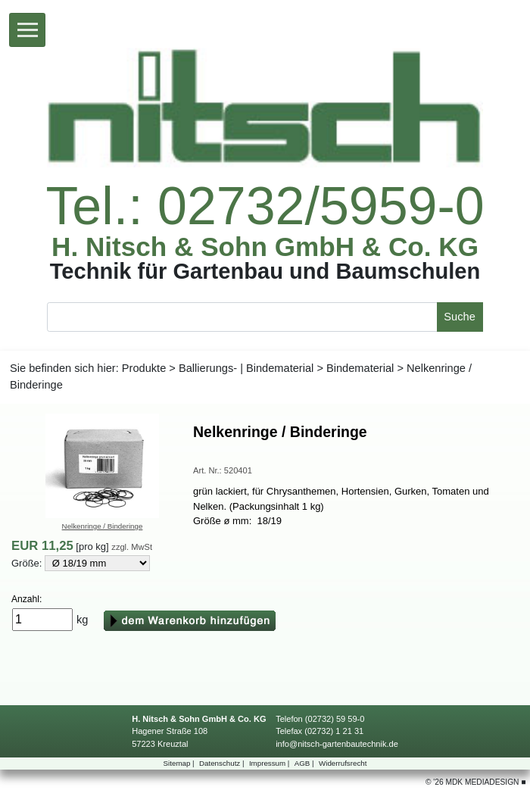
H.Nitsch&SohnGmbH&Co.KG (265, 247)
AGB (306, 763)
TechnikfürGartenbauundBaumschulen (265, 272)
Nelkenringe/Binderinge (103, 526)
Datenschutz (223, 763)
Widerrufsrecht (343, 763)
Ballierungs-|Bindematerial (246, 368)
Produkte (144, 368)
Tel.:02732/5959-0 (265, 207)
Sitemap (180, 763)
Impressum (270, 763)
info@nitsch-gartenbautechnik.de (337, 744)
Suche (459, 317)
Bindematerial (360, 368)
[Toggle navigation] (27, 30)
